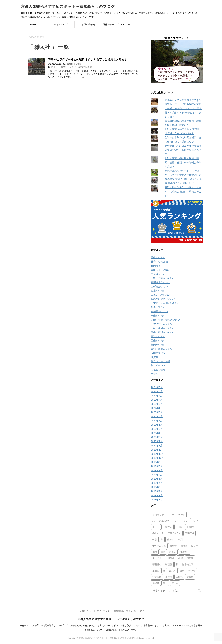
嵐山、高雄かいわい (162, 332)
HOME (33, 25)
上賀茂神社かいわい (162, 324)
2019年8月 (157, 466)
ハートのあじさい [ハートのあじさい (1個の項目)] (161, 521)
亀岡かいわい (158, 345)
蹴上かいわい (158, 291)
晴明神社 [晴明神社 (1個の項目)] (157, 564)
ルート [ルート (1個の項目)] (156, 527)
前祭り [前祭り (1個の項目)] (170, 539)
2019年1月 (157, 495)
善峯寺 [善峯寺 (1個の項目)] (173, 546)
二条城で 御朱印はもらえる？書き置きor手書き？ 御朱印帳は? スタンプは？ (183, 113)
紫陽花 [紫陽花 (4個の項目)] (156, 583)
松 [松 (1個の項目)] (177, 564)
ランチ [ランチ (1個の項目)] (195, 521)
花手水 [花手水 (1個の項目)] (175, 583)
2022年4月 (157, 400)
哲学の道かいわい (161, 307)
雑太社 (83, 67)
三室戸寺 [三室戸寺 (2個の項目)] (168, 527)
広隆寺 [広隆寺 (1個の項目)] (173, 552)
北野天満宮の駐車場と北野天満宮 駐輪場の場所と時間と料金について (183, 150)
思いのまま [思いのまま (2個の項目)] (158, 558)
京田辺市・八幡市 (161, 270)
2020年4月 (157, 433)
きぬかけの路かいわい (163, 299)
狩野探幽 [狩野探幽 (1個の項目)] (157, 577)
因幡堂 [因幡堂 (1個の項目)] (184, 546)
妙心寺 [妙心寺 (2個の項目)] (195, 546)
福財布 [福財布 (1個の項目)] (179, 577)
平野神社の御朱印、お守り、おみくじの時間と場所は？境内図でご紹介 (183, 192)
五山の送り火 (158, 353)
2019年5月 (157, 479)
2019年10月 (157, 458)
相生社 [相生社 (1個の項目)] (169, 577)
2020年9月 (157, 412)
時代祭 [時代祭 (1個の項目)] (190, 558)
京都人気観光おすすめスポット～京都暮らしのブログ (68, 6)
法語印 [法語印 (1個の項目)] (173, 571)
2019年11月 (157, 454)
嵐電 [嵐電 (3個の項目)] (163, 552)
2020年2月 (157, 441)
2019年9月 (157, 462)
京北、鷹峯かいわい (162, 349)
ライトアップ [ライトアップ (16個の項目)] (181, 521)
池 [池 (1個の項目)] (164, 571)
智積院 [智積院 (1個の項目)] (169, 564)
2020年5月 (157, 429)
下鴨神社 (63, 67)
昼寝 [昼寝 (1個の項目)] (181, 558)
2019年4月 (157, 483)
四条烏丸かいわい (161, 295)
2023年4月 (157, 391)
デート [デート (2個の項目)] (182, 515)
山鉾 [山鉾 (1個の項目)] (155, 552)
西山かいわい (158, 341)
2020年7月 (157, 421)
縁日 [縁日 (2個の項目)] (165, 583)
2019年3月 (157, 487)
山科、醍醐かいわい (162, 328)
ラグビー (74, 67)
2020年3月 (157, 437)
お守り (54, 67)
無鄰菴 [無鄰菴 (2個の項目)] (192, 571)
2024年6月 (157, 387)
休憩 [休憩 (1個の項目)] (155, 539)
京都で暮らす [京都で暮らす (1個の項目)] (174, 533)
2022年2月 (157, 404)
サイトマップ (61, 25)
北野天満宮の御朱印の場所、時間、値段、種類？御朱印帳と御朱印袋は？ (183, 162)
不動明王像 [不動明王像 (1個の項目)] (158, 533)
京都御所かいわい (161, 282)
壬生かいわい (158, 257)
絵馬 (90, 67)
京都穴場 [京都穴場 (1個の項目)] (190, 533)
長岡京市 (156, 266)
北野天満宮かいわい (162, 278)
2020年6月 (157, 425)
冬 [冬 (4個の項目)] (162, 539)
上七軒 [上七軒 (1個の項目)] (179, 527)
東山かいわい (158, 316)
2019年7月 (157, 470)
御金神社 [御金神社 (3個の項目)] (184, 552)
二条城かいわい (159, 274)
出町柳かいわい (74, 64)
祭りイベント (158, 365)
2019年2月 (157, 491)
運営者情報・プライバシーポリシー (116, 26)
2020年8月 (157, 416)
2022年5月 (157, 396)
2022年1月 (157, 408)
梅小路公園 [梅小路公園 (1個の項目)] (188, 564)
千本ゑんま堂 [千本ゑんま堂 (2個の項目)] (159, 546)
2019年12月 (157, 450)
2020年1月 (157, 445)
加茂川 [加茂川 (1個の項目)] (181, 539)
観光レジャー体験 (161, 361)
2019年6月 (157, 475)
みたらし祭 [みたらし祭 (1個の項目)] (158, 515)
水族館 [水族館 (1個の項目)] (156, 571)
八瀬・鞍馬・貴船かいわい (165, 320)
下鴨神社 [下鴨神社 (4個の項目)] (191, 527)
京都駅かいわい (159, 311)
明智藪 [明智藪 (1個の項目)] (171, 558)
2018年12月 (157, 500)
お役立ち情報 (158, 370)
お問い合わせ (88, 25)
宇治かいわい (158, 336)
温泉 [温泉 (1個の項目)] (182, 571)
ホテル (155, 374)
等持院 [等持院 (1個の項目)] (190, 577)
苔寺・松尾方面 (159, 262)
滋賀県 (155, 357)
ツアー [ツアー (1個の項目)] (171, 515)
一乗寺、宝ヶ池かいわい (164, 303)
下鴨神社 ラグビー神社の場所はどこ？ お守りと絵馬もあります (87, 59)
